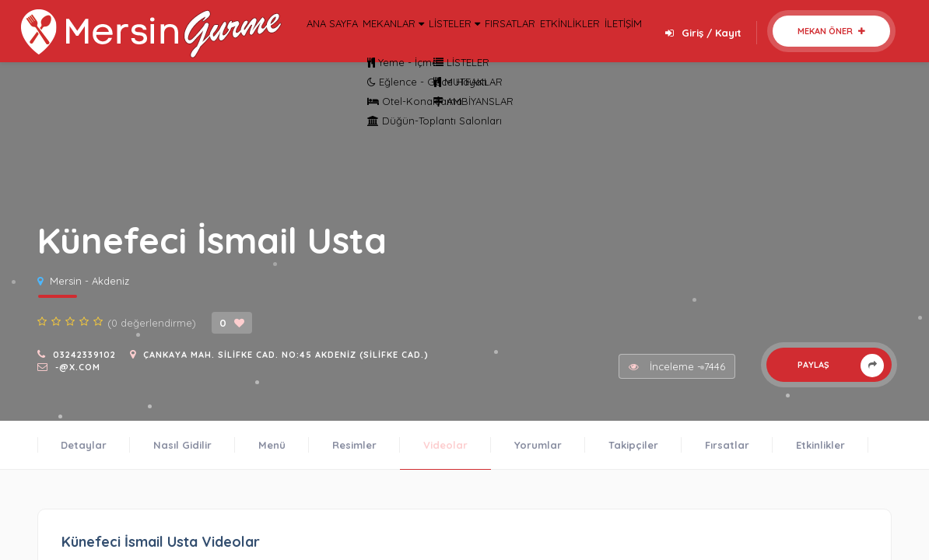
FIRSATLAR (572, 44)
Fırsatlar (727, 445)
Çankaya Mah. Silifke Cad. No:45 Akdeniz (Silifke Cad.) (286, 355)
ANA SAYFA (335, 44)
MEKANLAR (415, 44)
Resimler (354, 445)
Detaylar (84, 445)
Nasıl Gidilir (182, 445)
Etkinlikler (820, 445)
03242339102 (84, 355)
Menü (272, 445)
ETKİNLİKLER (649, 44)
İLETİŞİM (721, 44)
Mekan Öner (831, 31)
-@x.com (78, 367)
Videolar (445, 445)
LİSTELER (497, 44)
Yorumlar (538, 445)
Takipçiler (633, 445)
